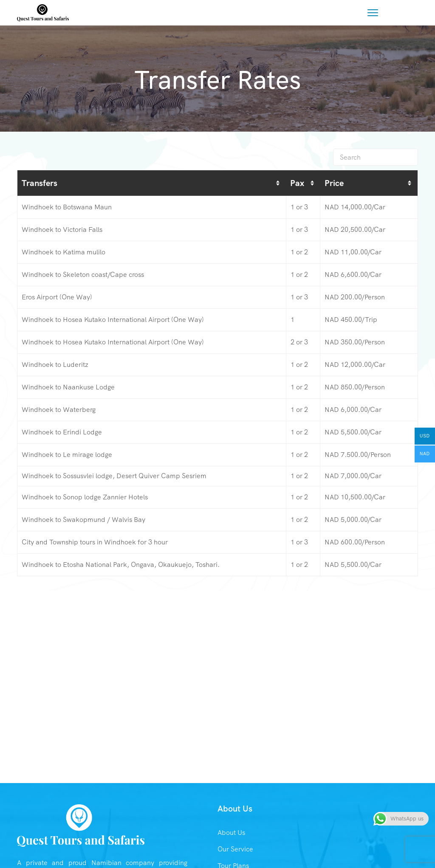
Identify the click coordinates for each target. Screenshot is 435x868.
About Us (231, 833)
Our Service (235, 849)
